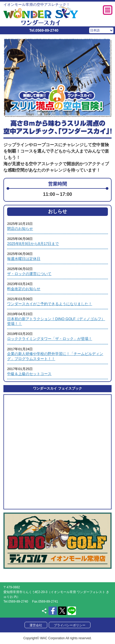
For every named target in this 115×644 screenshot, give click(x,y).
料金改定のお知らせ (24, 289)
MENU (108, 10)
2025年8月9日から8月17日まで (33, 244)
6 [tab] (76, 113)
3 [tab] (54, 113)
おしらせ (57, 211)
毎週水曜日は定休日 (24, 259)
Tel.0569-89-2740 (44, 30)
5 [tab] (69, 113)
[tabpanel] (57, 78)
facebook (53, 611)
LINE (72, 611)
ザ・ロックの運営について (29, 274)
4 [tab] (61, 113)
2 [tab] (46, 113)
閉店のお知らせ (20, 229)
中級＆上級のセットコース (29, 374)
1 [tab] (39, 113)
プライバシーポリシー (70, 625)
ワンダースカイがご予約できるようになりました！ (50, 304)
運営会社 (36, 625)
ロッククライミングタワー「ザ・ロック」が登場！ (50, 339)
